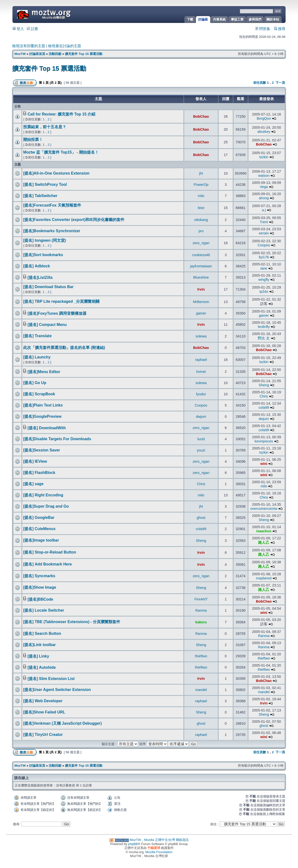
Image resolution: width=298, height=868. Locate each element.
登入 (18, 29)
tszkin (264, 157)
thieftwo (201, 656)
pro (201, 231)
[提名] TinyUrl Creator (43, 735)
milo (201, 196)
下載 (190, 19)
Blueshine (201, 277)
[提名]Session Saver (42, 450)
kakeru (201, 622)
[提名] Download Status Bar (48, 287)
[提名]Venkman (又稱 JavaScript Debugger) (63, 723)
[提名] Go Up (35, 383)
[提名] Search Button (42, 633)
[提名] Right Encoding (43, 495)
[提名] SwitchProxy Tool (45, 184)
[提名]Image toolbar (41, 540)
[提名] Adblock (37, 266)
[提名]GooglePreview (42, 416)
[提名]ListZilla (40, 277)
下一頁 (280, 83)
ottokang (201, 220)
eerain (264, 233)
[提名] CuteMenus (39, 529)
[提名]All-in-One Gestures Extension (56, 173)
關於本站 (273, 19)
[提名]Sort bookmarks (43, 255)
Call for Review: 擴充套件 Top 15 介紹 (62, 114)
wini (264, 464)
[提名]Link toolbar (39, 645)
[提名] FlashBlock (39, 473)
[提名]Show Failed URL (44, 712)
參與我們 (255, 19)
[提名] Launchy (37, 357)
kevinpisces (264, 441)
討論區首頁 (37, 54)
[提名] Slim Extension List (51, 679)
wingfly (264, 280)
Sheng (264, 385)
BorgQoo (264, 118)
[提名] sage (33, 484)
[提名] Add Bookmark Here (48, 564)
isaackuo (264, 531)
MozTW (56, 14)
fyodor (201, 394)
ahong (264, 198)
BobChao (201, 116)
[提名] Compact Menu (47, 325)
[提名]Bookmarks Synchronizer (52, 231)
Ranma (201, 610)
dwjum (201, 417)
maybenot (264, 578)
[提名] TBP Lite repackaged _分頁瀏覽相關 (61, 301)
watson (264, 176)
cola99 (264, 408)
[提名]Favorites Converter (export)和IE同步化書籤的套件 (74, 220)
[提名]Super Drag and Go (46, 506)
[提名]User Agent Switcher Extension (57, 690)
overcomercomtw (264, 509)
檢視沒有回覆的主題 (29, 46)
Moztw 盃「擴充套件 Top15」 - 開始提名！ (61, 152)
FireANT (201, 599)
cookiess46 (201, 255)
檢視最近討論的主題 (65, 46)
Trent (264, 222)
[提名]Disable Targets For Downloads (57, 439)
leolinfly (264, 327)
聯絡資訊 (182, 840)
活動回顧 (55, 54)
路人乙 (264, 543)
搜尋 (280, 29)
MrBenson (201, 302)
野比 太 (264, 338)
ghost (201, 518)
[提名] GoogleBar (39, 518)
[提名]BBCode (40, 599)
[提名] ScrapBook (39, 394)
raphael (201, 360)
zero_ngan (201, 243)
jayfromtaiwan (201, 266)
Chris (264, 396)
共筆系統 (219, 19)
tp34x (264, 292)
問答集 (263, 29)
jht (201, 173)
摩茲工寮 (237, 19)
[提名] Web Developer (43, 701)
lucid (201, 439)
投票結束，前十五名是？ (45, 127)
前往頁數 (260, 83)
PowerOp (201, 185)
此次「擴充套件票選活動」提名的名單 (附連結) (64, 348)
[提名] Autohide (42, 667)
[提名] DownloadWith (47, 428)
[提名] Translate (37, 336)
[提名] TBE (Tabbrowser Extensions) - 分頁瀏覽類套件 (72, 622)
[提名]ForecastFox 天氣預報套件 (52, 205)
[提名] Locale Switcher (44, 610)
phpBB (133, 844)
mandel (201, 690)
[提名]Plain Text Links (43, 405)
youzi (201, 450)
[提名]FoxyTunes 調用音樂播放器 (57, 313)
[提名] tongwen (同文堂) (45, 240)
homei (201, 372)
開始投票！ (33, 140)
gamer (201, 313)
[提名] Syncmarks (39, 576)
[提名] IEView (35, 461)
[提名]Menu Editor (44, 372)
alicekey (264, 132)
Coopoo (264, 245)
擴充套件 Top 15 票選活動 (84, 54)
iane (264, 268)
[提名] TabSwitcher (40, 196)
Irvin (201, 289)
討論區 (203, 19)
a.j (264, 210)
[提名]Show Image (40, 587)
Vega (264, 187)
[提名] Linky (38, 656)
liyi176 (264, 257)
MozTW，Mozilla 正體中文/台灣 (153, 840)
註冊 (32, 29)
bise (201, 208)
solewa (201, 336)
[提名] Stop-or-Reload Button (50, 552)
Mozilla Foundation (159, 852)
